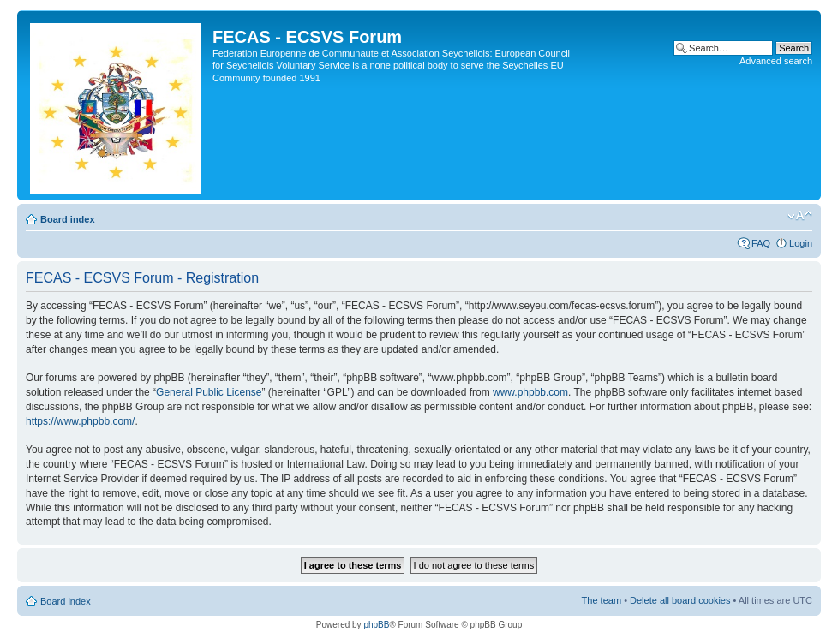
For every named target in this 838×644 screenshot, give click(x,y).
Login (801, 243)
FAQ (761, 243)
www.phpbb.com (530, 392)
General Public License (209, 392)
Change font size (800, 216)
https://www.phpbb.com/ (80, 421)
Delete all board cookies (680, 600)
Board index (68, 219)
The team (602, 600)
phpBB (376, 625)
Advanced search (776, 61)
